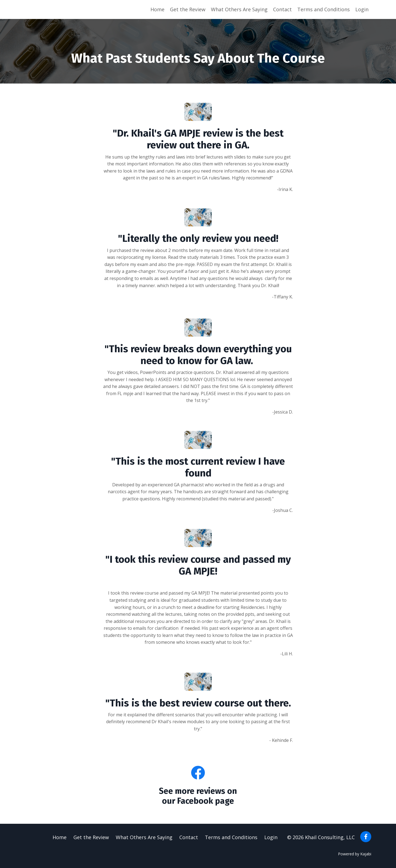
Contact (282, 9)
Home (157, 9)
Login (362, 9)
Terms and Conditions (324, 9)
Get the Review (188, 9)
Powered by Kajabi (355, 854)
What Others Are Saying (239, 9)
